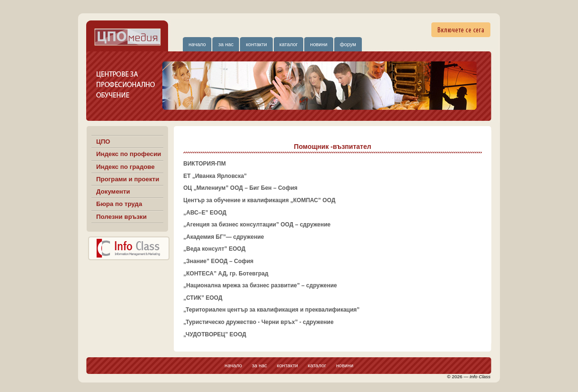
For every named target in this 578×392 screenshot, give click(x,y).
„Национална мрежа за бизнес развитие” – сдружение (260, 285)
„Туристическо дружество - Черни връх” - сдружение (259, 322)
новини (319, 44)
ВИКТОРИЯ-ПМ (204, 164)
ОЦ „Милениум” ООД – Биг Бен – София (240, 188)
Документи (113, 191)
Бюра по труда (119, 204)
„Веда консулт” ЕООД (214, 249)
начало (197, 44)
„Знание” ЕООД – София (218, 261)
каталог (289, 44)
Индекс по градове (125, 167)
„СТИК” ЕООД (203, 298)
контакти (256, 44)
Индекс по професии (129, 154)
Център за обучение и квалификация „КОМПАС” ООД (259, 200)
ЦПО (103, 142)
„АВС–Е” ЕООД (205, 213)
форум (348, 44)
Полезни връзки (121, 217)
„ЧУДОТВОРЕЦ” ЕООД (215, 334)
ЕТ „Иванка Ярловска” (215, 176)
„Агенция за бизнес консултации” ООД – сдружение (257, 225)
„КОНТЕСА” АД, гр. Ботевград (226, 274)
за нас (226, 44)
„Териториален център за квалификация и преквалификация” (271, 310)
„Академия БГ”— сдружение (224, 237)
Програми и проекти (128, 179)
